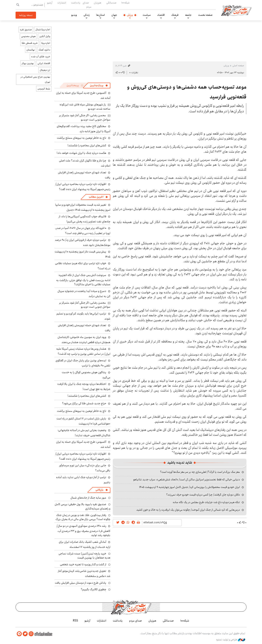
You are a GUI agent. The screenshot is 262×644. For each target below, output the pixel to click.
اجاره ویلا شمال (43, 30)
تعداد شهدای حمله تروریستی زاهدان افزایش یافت (84, 175)
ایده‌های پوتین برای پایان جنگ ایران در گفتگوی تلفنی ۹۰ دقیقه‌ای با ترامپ (83, 363)
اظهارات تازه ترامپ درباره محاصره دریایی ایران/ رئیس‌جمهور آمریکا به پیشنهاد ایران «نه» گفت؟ (83, 187)
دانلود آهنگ (44, 50)
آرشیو (50, 3)
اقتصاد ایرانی (44, 63)
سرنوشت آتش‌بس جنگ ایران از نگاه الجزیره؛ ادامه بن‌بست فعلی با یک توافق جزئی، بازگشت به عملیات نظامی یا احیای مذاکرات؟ (83, 280)
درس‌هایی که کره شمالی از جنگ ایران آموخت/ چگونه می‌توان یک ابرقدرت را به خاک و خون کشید (188, 510)
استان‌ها (101, 15)
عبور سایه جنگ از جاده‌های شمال (88, 498)
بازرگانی (99, 490)
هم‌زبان (98, 3)
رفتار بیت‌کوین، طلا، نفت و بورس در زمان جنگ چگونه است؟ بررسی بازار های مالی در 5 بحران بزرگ (83, 517)
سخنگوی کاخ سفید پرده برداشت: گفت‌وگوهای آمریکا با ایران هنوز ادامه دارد (84, 129)
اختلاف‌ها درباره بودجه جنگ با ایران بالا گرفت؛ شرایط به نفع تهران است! (84, 387)
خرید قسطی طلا (30, 43)
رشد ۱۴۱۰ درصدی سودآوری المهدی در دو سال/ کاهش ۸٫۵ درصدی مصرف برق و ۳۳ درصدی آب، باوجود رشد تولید (83, 531)
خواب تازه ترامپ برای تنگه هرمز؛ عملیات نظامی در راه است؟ (83, 266)
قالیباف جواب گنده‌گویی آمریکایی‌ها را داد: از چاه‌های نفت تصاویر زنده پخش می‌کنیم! (85, 219)
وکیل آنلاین (45, 36)
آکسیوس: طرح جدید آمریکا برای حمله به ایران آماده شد (83, 444)
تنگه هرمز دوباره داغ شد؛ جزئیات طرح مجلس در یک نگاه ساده (206, 502)
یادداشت (76, 3)
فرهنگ (175, 15)
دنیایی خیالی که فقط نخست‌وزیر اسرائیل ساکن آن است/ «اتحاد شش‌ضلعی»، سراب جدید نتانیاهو (187, 480)
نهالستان (31, 50)
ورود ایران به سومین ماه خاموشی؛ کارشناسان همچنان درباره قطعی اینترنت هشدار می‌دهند (84, 340)
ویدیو (74, 15)
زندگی (87, 15)
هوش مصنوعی (28, 36)
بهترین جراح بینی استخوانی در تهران (35, 79)
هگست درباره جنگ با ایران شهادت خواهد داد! (81, 153)
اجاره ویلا (46, 43)
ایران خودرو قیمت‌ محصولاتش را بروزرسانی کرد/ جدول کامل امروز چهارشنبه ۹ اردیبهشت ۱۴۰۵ (190, 487)
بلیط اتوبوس (44, 89)
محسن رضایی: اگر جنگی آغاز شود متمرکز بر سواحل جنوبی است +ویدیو (85, 117)
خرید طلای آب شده (41, 57)
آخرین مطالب (96, 197)
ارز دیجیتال (45, 70)
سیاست (147, 15)
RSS (75, 621)
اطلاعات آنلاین (236, 10)
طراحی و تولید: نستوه (231, 640)
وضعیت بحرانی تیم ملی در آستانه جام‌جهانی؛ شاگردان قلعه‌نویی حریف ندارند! (84, 433)
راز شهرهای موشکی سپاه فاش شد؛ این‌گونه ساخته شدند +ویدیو (85, 107)
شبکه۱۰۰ (125, 3)
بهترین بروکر (28, 63)
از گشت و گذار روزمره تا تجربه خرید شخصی (83, 564)
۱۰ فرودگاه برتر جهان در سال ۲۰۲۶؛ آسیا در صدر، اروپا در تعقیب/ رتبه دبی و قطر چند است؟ (83, 231)
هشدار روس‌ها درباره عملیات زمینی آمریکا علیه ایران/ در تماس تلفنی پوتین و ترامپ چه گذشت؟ (83, 351)
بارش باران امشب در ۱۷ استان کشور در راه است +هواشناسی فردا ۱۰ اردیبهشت (83, 421)
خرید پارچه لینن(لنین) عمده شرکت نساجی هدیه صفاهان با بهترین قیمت (84, 556)
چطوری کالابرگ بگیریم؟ (94, 589)
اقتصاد (161, 15)
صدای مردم (87, 5)
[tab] (99, 86)
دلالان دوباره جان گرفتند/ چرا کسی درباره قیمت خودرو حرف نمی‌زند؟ (203, 495)
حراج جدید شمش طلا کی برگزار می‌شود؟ (84, 403)
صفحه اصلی (238, 66)
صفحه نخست (205, 15)
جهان (114, 15)
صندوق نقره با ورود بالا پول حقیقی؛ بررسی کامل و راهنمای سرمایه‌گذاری (82, 506)
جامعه (188, 15)
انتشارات (62, 3)
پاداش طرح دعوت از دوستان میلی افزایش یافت (81, 583)
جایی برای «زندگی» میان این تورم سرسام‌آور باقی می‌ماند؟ (85, 468)
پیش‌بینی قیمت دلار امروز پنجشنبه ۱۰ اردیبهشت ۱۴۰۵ (82, 254)
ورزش (130, 15)
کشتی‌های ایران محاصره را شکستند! (87, 145)
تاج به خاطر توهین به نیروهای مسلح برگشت (82, 138)
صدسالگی (111, 3)
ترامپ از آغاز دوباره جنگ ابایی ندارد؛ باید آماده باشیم (83, 480)
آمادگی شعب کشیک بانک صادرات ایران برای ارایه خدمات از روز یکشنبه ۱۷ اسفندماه (85, 544)
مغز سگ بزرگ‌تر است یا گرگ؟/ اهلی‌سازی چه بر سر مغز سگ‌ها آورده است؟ (200, 472)
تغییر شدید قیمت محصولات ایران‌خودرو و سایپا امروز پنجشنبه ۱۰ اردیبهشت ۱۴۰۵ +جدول (83, 207)
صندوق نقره (26, 30)
